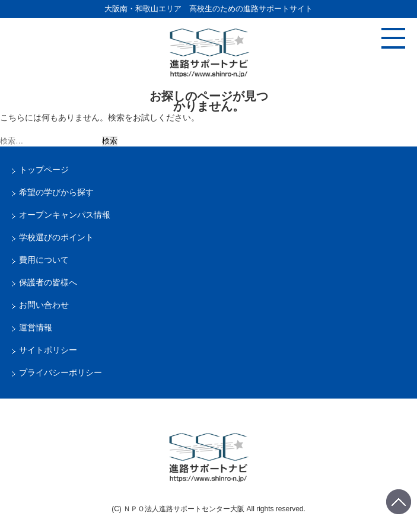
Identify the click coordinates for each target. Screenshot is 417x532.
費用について (44, 260)
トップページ (44, 170)
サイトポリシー (48, 350)
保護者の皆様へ (48, 282)
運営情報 (36, 327)
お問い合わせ (44, 305)
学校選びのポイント (56, 237)
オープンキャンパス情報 (65, 215)
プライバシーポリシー (61, 372)
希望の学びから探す (56, 192)
